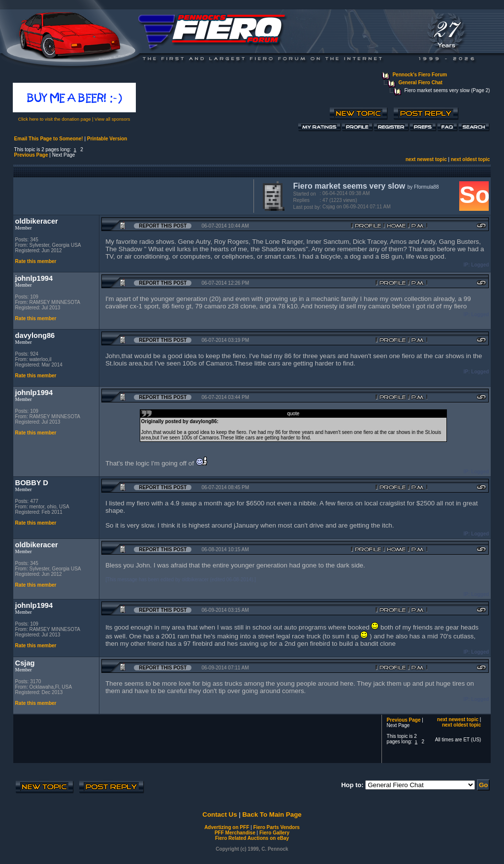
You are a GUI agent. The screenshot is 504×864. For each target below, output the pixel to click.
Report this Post (163, 226)
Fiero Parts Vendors (276, 827)
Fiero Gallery (274, 833)
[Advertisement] (131, 195)
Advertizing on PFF (227, 827)
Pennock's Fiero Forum (420, 75)
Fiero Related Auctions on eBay (252, 838)
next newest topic (426, 159)
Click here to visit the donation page (55, 119)
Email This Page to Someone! (49, 139)
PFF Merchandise (235, 833)
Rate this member (36, 261)
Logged (480, 265)
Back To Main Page (272, 814)
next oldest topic (470, 159)
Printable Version (107, 139)
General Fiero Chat (420, 83)
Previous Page (31, 155)
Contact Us (220, 814)
